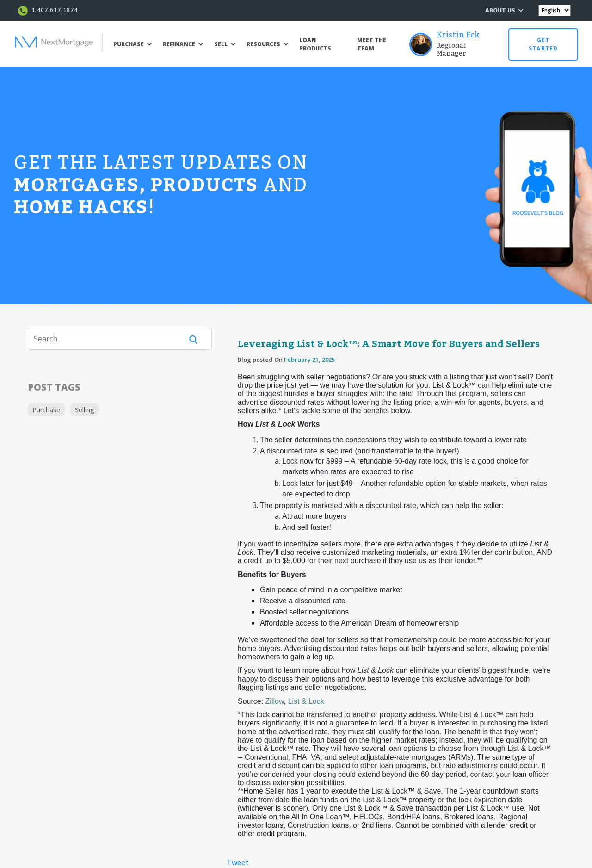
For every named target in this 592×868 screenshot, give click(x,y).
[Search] (111, 339)
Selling (84, 410)
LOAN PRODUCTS (315, 44)
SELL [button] (225, 44)
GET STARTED (543, 44)
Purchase (46, 410)
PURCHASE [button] (133, 44)
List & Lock (306, 701)
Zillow (275, 701)
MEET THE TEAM (372, 44)
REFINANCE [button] (183, 44)
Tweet (237, 862)
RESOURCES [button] (268, 44)
